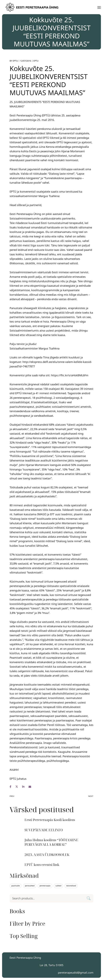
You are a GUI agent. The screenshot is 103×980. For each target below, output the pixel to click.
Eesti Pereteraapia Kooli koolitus (50, 820)
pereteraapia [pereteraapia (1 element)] (45, 886)
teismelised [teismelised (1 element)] (71, 886)
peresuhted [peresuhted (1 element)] (30, 886)
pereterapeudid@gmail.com (76, 973)
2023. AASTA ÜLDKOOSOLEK (47, 855)
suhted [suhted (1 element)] (58, 886)
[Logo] (32, 7)
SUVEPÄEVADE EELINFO (44, 830)
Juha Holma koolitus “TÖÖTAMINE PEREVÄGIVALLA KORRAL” (51, 842)
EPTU (15, 61)
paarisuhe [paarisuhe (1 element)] (16, 886)
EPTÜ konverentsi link (42, 865)
